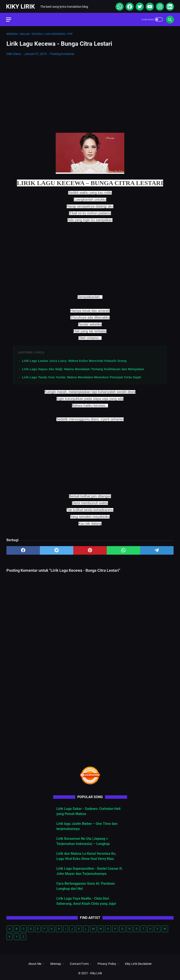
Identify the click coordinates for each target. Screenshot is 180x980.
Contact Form (79, 964)
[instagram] (159, 6)
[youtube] (149, 6)
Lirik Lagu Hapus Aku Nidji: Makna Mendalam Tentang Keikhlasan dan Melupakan (83, 368)
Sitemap (56, 964)
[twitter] (139, 6)
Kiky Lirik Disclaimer (138, 964)
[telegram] (157, 550)
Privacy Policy (107, 964)
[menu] (12, 18)
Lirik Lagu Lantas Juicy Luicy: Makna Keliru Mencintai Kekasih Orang (74, 360)
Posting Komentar (62, 53)
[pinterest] (90, 550)
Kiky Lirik (21, 6)
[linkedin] (169, 6)
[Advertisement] (90, 91)
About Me (35, 964)
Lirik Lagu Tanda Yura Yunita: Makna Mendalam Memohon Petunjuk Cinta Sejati (82, 376)
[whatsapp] (119, 6)
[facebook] (129, 6)
